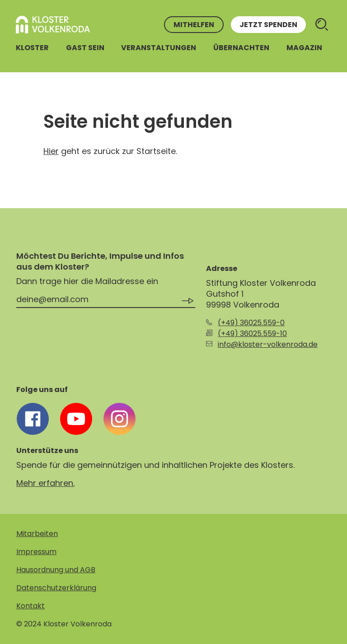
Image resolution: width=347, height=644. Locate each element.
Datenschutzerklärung (56, 588)
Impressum (36, 552)
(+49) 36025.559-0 (251, 323)
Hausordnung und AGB (56, 570)
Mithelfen (194, 25)
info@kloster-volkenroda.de (268, 344)
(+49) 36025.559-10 (252, 334)
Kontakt (30, 606)
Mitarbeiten (37, 534)
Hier (51, 151)
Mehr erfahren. (45, 483)
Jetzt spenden (268, 25)
